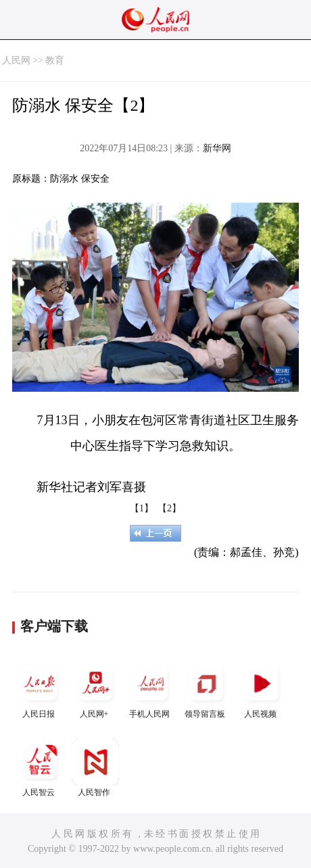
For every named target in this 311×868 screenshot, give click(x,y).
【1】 (142, 508)
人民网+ (95, 689)
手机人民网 (151, 689)
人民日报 (40, 689)
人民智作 (95, 768)
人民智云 (40, 768)
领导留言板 (206, 689)
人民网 (16, 60)
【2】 (169, 508)
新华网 (217, 148)
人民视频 (262, 689)
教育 (55, 60)
